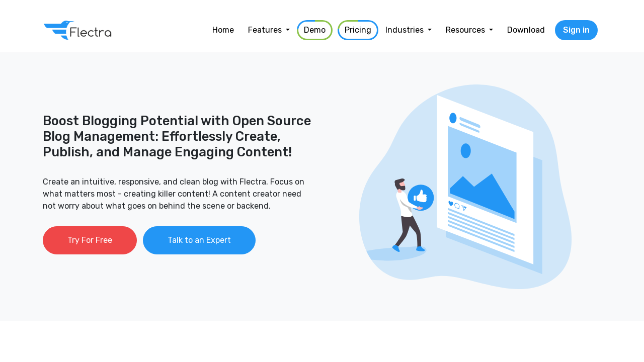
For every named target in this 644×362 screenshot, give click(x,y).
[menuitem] (223, 30)
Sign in (576, 30)
